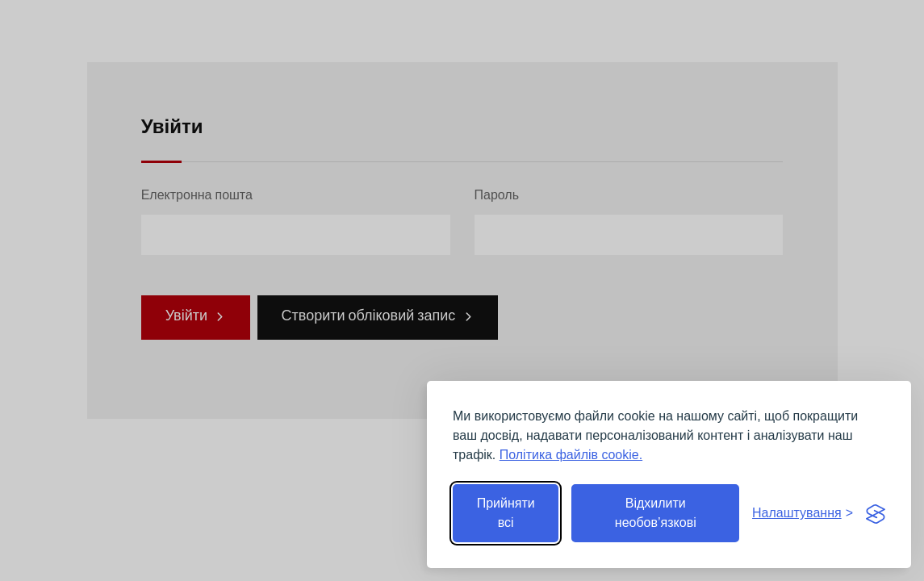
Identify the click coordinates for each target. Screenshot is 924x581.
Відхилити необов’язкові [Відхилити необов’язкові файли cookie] (656, 513)
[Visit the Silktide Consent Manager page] (876, 513)
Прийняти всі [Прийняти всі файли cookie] (506, 513)
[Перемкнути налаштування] (803, 513)
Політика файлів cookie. (571, 455)
